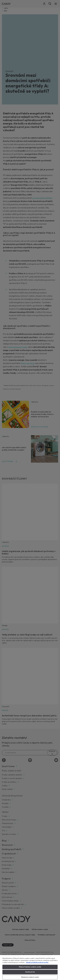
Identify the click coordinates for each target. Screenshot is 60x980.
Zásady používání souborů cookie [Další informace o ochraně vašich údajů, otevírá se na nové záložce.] (37, 962)
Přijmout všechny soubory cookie (30, 967)
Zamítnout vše (30, 972)
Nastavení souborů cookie (30, 977)
